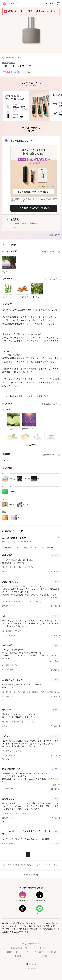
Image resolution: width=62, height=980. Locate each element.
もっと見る (31, 445)
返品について (55, 235)
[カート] (58, 3)
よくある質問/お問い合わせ (31, 944)
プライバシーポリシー (24, 952)
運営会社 (18, 956)
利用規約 (9, 952)
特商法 (53, 952)
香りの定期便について (19, 948)
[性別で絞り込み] (47, 548)
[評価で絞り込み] (11, 548)
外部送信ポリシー (41, 952)
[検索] (52, 3)
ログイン (44, 3)
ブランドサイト (45, 948)
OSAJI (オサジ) (9, 63)
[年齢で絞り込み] (30, 548)
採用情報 (44, 956)
